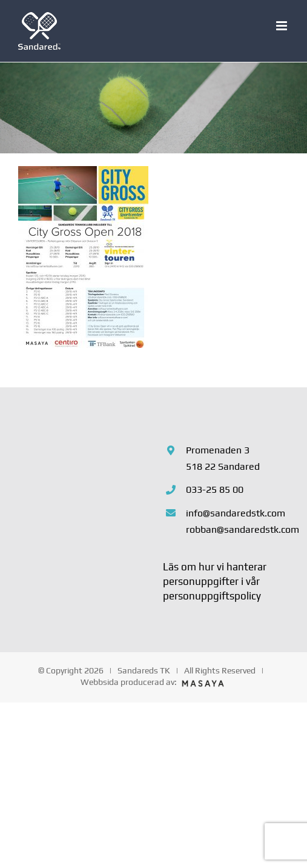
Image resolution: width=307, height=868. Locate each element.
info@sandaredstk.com (236, 513)
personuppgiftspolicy (212, 596)
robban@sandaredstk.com (237, 529)
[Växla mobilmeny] (282, 26)
